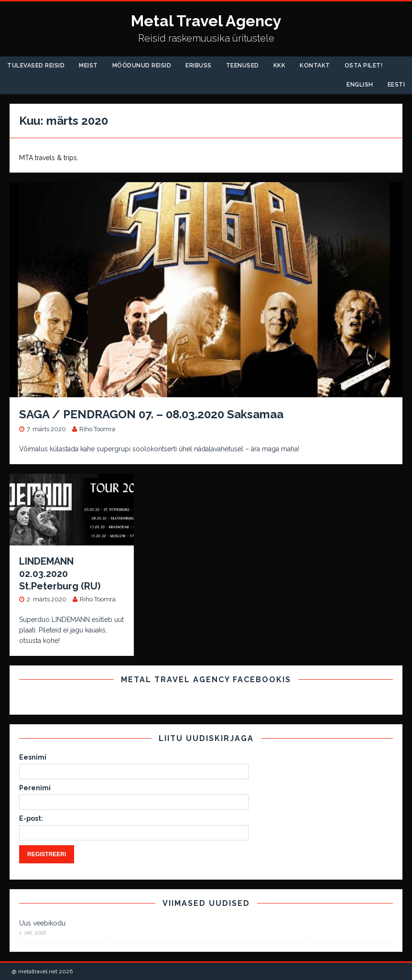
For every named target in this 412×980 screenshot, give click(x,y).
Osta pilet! (364, 65)
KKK (280, 65)
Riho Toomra (97, 429)
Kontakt (315, 65)
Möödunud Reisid (142, 65)
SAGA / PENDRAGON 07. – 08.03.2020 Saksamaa (151, 414)
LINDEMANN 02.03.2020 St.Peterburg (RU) (60, 574)
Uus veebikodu (42, 923)
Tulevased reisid (36, 65)
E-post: (31, 818)
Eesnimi (33, 757)
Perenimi (35, 788)
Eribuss (199, 65)
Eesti (396, 85)
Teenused (243, 65)
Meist (88, 65)
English (360, 85)
